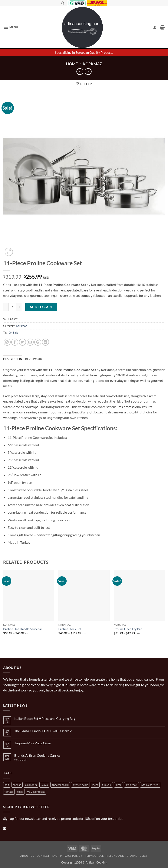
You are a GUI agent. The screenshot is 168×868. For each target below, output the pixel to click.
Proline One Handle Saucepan (23, 629)
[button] (11, 27)
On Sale (13, 333)
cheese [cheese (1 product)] (17, 785)
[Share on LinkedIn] (45, 342)
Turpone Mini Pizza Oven (33, 743)
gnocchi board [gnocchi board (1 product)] (60, 785)
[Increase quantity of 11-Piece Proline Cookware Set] (19, 307)
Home (72, 64)
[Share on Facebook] (15, 342)
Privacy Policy (71, 856)
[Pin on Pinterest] (38, 342)
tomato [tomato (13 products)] (9, 792)
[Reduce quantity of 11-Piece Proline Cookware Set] (6, 307)
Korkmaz (92, 64)
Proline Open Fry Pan (128, 629)
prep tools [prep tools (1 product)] (131, 785)
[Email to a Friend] (30, 342)
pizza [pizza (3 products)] (118, 785)
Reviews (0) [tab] (34, 359)
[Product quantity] (13, 307)
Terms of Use (94, 856)
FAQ (55, 856)
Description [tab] (13, 359)
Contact (43, 856)
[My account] (155, 27)
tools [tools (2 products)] (20, 792)
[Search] (62, 3)
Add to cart (41, 307)
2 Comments (25, 760)
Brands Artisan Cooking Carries (37, 755)
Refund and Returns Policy (127, 856)
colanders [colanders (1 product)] (31, 785)
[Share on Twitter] (22, 342)
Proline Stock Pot (70, 629)
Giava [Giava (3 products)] (44, 785)
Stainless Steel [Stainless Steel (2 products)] (150, 785)
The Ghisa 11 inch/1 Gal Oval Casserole (43, 731)
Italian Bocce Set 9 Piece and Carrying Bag (45, 718)
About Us (27, 856)
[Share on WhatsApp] (7, 342)
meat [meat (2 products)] (95, 785)
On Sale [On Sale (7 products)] (107, 785)
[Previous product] (88, 72)
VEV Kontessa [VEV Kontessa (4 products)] (36, 792)
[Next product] (80, 72)
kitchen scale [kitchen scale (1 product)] (80, 785)
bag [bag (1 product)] (7, 785)
